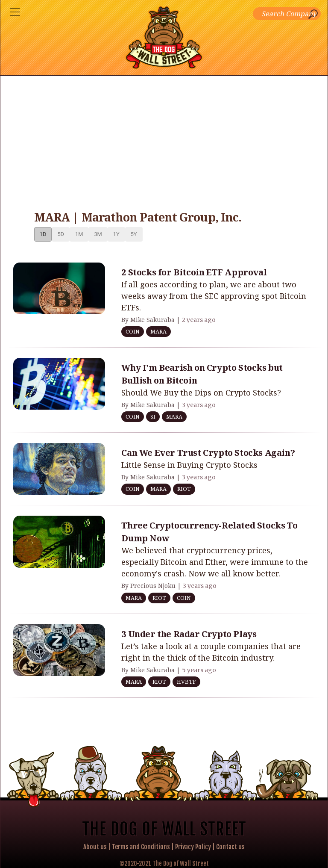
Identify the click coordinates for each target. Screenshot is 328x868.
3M (98, 234)
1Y (116, 234)
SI (153, 416)
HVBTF (186, 682)
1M (79, 234)
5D (61, 234)
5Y (134, 234)
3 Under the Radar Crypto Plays (189, 634)
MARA (158, 331)
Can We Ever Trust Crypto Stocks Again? (208, 453)
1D (43, 234)
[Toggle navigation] (15, 12)
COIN (133, 331)
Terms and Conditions (141, 847)
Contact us (230, 847)
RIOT (184, 489)
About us (95, 847)
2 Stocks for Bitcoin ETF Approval (194, 272)
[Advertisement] (164, 140)
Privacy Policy (193, 847)
